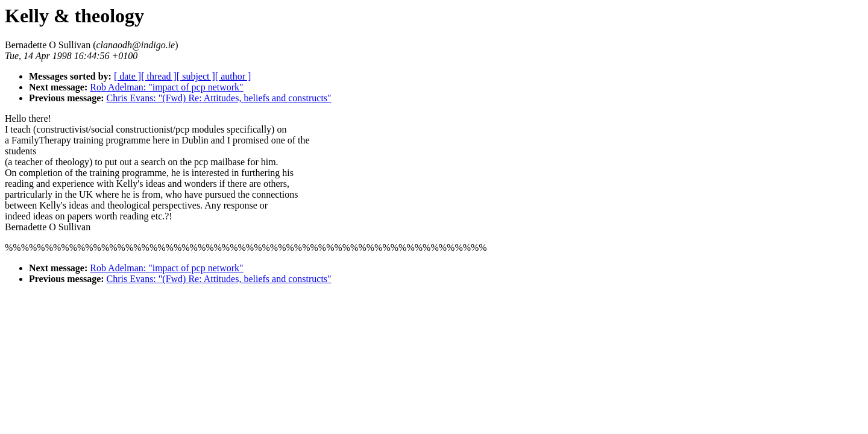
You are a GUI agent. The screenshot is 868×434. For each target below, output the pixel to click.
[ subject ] (196, 76)
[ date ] (127, 76)
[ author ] (233, 76)
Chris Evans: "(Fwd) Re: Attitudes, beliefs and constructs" (219, 98)
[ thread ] (159, 76)
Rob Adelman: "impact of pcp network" (166, 87)
